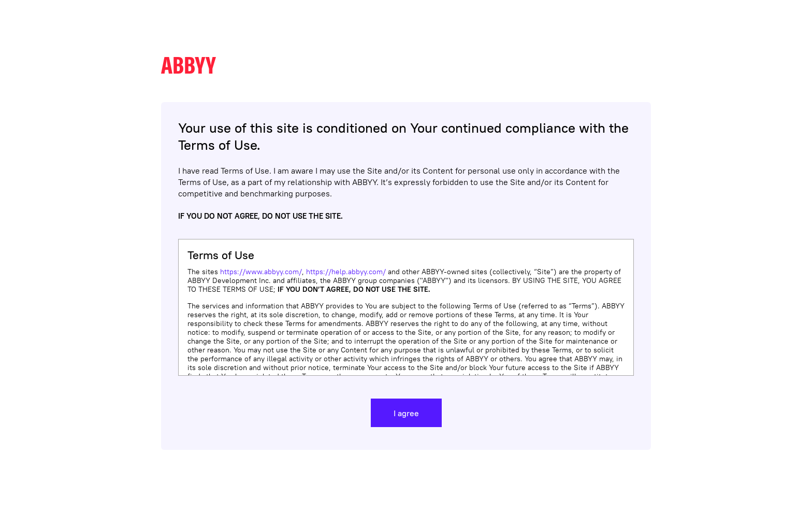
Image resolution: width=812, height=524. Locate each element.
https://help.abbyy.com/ (346, 272)
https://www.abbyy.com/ (261, 272)
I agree (406, 413)
